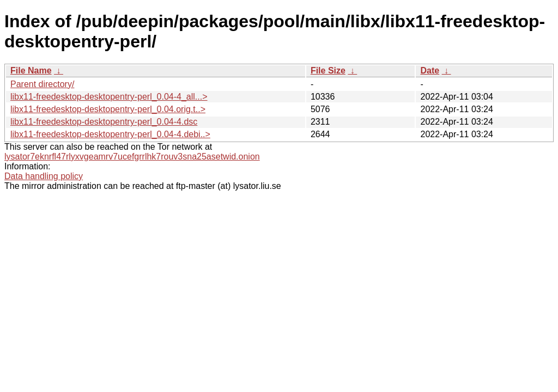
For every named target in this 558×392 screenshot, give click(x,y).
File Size (328, 71)
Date (430, 71)
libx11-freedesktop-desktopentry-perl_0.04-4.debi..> (110, 134)
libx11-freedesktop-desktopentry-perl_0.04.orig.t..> (108, 109)
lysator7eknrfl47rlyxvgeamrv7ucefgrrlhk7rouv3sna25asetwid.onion (132, 157)
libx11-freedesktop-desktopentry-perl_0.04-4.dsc (104, 122)
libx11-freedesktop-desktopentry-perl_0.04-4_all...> (109, 97)
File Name (31, 71)
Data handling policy (44, 176)
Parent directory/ (42, 84)
